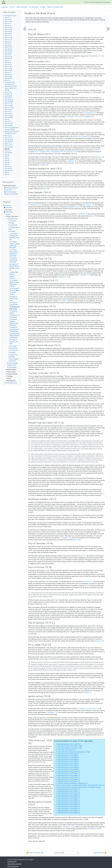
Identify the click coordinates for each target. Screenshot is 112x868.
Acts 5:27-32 (8, 57)
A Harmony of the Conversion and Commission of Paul (73, 752)
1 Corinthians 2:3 (82, 214)
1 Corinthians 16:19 (72, 161)
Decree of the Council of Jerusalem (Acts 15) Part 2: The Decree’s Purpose (79, 787)
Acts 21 (7, 157)
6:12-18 (80, 117)
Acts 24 (7, 163)
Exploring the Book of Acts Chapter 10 (69, 772)
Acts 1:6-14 (8, 20)
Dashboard (5, 7)
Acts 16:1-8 (8, 135)
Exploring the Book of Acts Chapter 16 (69, 789)
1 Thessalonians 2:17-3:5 (96, 56)
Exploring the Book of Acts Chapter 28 (69, 813)
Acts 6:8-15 (8, 63)
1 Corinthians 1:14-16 (64, 277)
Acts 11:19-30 (9, 106)
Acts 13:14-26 (9, 116)
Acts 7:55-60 (8, 71)
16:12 (91, 709)
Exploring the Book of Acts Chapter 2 (68, 756)
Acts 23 (7, 161)
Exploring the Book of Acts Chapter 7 (68, 766)
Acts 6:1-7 (8, 61)
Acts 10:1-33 (8, 98)
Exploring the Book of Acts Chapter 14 (69, 779)
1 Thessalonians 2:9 (56, 152)
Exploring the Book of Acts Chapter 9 (68, 770)
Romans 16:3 (77, 137)
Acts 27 (7, 172)
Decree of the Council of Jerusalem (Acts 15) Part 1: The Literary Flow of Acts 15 (81, 785)
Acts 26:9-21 (8, 169)
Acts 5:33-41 (8, 59)
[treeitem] (11, 190)
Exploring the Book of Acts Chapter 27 (69, 811)
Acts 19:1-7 (8, 151)
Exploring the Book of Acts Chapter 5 (68, 762)
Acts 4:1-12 (8, 41)
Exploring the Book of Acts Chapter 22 (69, 801)
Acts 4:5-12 (8, 43)
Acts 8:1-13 (8, 73)
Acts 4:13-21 (8, 47)
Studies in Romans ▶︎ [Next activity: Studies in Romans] (100, 853)
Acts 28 (7, 174)
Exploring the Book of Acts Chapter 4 (68, 760)
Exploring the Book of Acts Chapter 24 (69, 805)
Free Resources (34, 7)
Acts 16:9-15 (8, 137)
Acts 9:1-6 (8, 80)
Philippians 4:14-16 (74, 207)
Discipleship (14, 348)
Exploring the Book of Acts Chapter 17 (69, 791)
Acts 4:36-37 (8, 53)
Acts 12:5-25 (8, 110)
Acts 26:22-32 (9, 171)
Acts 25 (7, 165)
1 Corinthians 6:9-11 (89, 113)
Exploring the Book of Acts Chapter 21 (69, 799)
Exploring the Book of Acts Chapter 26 (69, 809)
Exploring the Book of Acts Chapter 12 (69, 775)
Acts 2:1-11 (8, 24)
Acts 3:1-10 (8, 35)
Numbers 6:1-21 (88, 582)
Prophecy (13, 353)
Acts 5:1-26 (8, 55)
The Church (13, 346)
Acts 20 (7, 155)
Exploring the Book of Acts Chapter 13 (69, 777)
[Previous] (25, 29)
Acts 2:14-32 (8, 27)
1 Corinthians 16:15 (85, 275)
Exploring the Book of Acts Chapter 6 (68, 764)
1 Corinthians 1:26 (65, 538)
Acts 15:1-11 (8, 121)
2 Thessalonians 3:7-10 (70, 152)
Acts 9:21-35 (8, 94)
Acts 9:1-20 (8, 92)
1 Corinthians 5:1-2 (71, 117)
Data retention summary (14, 864)
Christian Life (14, 350)
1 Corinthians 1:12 (52, 712)
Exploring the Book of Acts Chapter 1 (68, 754)
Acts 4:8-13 (8, 45)
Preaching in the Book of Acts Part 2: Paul (70, 748)
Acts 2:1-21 (8, 26)
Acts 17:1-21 (8, 143)
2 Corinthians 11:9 (88, 205)
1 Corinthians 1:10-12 (68, 827)
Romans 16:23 (76, 540)
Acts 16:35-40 (9, 141)
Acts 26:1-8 (8, 167)
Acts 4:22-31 (8, 49)
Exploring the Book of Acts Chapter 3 (68, 758)
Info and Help (12, 367)
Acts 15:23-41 (9, 125)
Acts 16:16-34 (9, 139)
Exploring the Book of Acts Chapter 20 (69, 797)
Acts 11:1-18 (8, 104)
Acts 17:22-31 (9, 145)
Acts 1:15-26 (8, 22)
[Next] (108, 29)
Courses (12, 7)
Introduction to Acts (10, 16)
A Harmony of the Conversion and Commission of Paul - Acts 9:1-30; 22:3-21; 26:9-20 (11, 86)
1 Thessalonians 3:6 (34, 205)
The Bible (43, 7)
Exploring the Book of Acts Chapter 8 (68, 768)
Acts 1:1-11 (8, 18)
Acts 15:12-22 (9, 123)
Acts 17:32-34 (9, 147)
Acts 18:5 (94, 216)
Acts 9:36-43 (8, 96)
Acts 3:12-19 (8, 39)
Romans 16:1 (82, 556)
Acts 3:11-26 (8, 37)
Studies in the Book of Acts (55, 7)
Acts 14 (7, 120)
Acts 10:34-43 (9, 100)
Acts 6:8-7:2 (8, 65)
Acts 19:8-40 (8, 153)
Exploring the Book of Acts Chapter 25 (69, 807)
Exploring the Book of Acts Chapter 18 (69, 793)
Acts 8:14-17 (8, 74)
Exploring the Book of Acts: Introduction (69, 744)
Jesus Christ (14, 225)
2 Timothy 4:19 (85, 137)
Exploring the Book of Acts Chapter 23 (69, 803)
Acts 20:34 (96, 150)
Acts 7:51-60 (8, 69)
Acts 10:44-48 (9, 102)
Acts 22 (7, 159)
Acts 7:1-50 (8, 67)
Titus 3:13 (96, 709)
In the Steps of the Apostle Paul (67, 750)
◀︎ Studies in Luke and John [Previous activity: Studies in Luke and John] (35, 853)
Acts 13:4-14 (8, 114)
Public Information (22, 7)
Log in (108, 2)
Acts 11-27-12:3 (9, 108)
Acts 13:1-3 (8, 112)
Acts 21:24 (43, 604)
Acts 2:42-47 (8, 33)
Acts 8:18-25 (8, 76)
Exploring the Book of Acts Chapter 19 (69, 795)
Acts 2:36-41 (8, 31)
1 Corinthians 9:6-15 (44, 152)
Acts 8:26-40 (8, 78)
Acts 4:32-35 (8, 51)
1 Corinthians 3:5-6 (93, 829)
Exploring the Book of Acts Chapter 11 (69, 773)
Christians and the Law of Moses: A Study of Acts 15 (73, 783)
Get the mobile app (13, 866)
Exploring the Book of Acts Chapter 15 (69, 781)
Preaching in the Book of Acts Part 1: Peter (70, 746)
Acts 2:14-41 (8, 29)
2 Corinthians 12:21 (88, 117)
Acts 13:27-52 (9, 118)
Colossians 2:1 (87, 693)
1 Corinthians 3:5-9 (83, 709)
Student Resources (11, 383)
